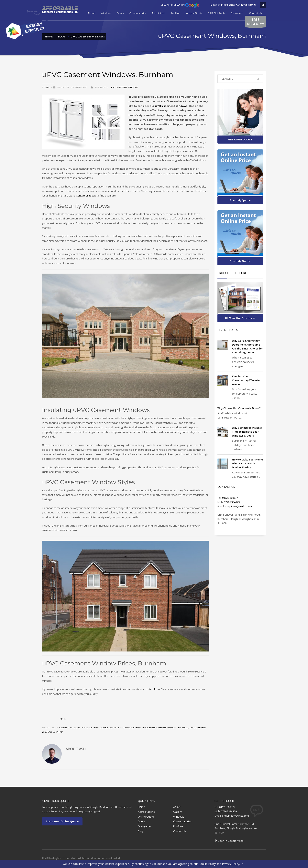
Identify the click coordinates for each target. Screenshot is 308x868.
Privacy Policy (231, 864)
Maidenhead (106, 807)
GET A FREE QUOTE (240, 139)
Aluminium (158, 13)
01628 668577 (229, 5)
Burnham (121, 807)
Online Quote (146, 817)
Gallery (178, 812)
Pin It (63, 719)
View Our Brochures (240, 318)
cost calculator (94, 676)
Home (141, 807)
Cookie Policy (207, 864)
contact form (152, 689)
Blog (140, 831)
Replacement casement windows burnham (165, 728)
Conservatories (138, 13)
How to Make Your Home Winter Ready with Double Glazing (247, 463)
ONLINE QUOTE (255, 22)
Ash (48, 87)
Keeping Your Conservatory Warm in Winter (246, 380)
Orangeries (145, 826)
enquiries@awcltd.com (238, 506)
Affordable (199, 187)
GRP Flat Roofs (216, 13)
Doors (120, 13)
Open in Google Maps (231, 841)
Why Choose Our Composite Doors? (239, 408)
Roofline (175, 13)
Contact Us (255, 13)
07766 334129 (248, 5)
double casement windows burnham (120, 728)
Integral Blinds (194, 13)
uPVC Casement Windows (124, 87)
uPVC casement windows (171, 106)
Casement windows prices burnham (79, 728)
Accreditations (146, 812)
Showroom (237, 13)
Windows (106, 13)
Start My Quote (240, 200)
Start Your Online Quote (62, 821)
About (91, 13)
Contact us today (86, 196)
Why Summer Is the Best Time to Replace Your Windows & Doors (247, 432)
